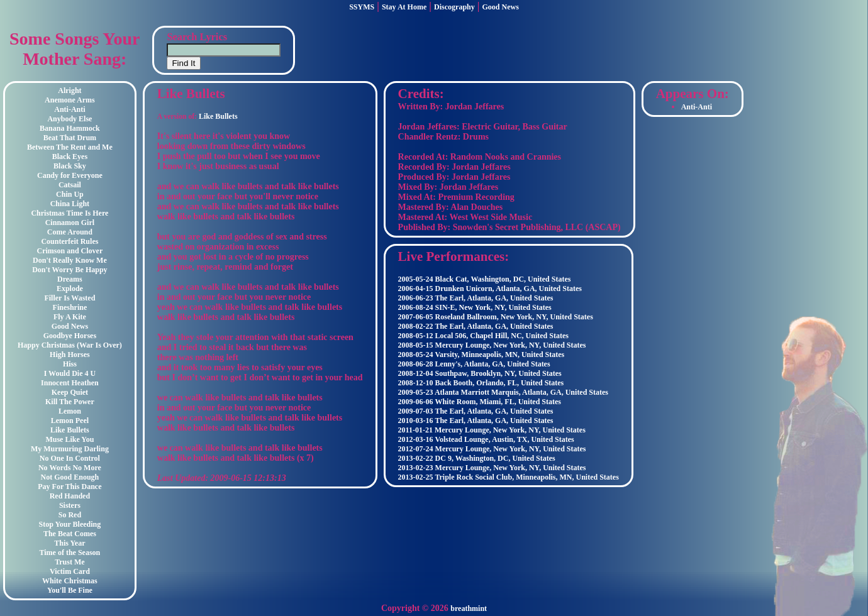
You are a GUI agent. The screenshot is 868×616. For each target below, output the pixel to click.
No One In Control (70, 458)
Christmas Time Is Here (70, 213)
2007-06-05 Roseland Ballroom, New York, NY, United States (496, 317)
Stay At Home (404, 7)
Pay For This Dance (70, 487)
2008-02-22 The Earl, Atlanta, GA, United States (476, 326)
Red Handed (70, 496)
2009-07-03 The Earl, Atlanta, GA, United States (476, 411)
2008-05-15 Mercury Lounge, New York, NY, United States (492, 345)
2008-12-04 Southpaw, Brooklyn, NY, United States (480, 373)
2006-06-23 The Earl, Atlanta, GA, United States (476, 298)
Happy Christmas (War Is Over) (70, 345)
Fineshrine (70, 307)
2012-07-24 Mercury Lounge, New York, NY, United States (492, 449)
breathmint (469, 608)
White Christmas (70, 581)
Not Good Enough (70, 477)
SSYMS (362, 7)
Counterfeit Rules (70, 241)
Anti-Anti (70, 109)
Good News (501, 7)
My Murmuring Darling (70, 449)
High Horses (70, 355)
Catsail (70, 185)
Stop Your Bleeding (70, 524)
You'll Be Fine (70, 590)
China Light (70, 204)
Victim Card (70, 571)
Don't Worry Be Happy (70, 270)
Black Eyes (70, 157)
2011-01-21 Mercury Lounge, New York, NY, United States (492, 430)
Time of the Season (70, 553)
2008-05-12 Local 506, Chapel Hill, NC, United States (483, 336)
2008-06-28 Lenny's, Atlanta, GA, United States (474, 364)
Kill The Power (70, 402)
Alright (70, 91)
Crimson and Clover (70, 251)
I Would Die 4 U (70, 373)
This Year (70, 543)
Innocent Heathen (70, 383)
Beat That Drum (70, 138)
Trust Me (70, 562)
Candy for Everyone (70, 175)
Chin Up (70, 194)
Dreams (70, 279)
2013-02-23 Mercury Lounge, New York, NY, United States (492, 468)
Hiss (70, 364)
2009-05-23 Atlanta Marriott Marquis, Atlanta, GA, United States (503, 392)
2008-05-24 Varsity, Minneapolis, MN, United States (481, 355)
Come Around (70, 232)
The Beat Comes (70, 534)
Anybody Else (70, 119)
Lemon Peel (70, 421)
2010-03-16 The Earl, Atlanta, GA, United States (476, 421)
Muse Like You (70, 439)
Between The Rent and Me (70, 147)
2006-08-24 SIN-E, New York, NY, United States (475, 307)
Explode (70, 289)
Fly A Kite (70, 317)
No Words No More (70, 468)
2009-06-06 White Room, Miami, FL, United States (480, 402)
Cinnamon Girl (70, 223)
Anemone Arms (70, 100)
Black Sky (70, 166)
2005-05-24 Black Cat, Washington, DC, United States (485, 279)
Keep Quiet (70, 392)
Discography (454, 7)
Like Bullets (70, 430)
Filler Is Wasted (70, 298)
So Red (70, 515)
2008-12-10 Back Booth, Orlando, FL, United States (481, 383)
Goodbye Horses (70, 336)
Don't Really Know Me (70, 260)
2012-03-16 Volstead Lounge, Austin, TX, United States (486, 439)
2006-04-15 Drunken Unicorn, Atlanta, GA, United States (490, 289)
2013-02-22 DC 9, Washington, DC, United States (477, 458)
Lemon (70, 411)
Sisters (70, 505)
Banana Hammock (70, 128)
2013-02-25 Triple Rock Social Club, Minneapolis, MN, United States (509, 477)
